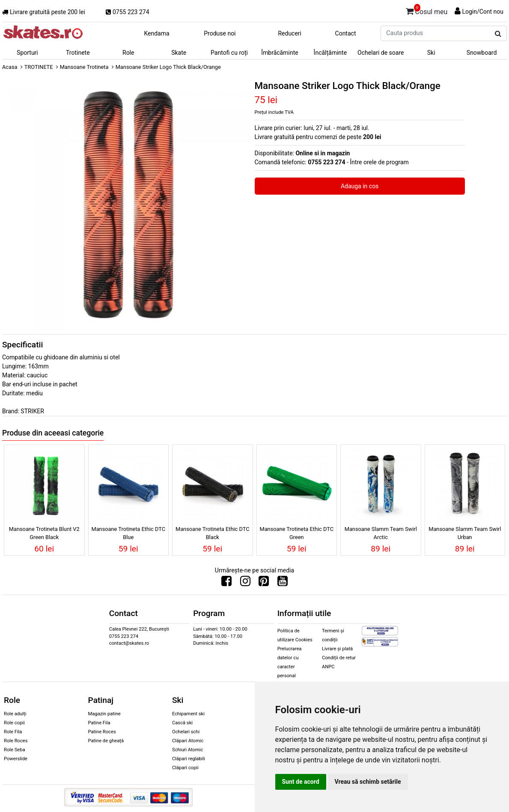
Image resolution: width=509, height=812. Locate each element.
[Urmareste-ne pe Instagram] (245, 583)
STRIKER (32, 411)
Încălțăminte (330, 53)
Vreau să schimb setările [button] (368, 782)
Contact (346, 33)
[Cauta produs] (498, 34)
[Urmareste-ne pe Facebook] (226, 583)
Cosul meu (427, 10)
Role (128, 53)
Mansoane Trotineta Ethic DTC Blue (128, 533)
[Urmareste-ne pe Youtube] (283, 583)
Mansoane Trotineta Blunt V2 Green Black (44, 533)
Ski (431, 53)
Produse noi (220, 33)
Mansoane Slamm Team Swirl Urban (465, 533)
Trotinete (78, 53)
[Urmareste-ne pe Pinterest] (264, 583)
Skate (179, 53)
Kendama (156, 33)
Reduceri (290, 33)
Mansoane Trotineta (84, 67)
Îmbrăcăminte (280, 53)
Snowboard (482, 53)
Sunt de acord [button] (301, 782)
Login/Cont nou (483, 12)
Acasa (10, 67)
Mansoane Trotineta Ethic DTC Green (296, 533)
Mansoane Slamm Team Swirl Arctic (381, 533)
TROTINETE (39, 67)
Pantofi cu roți (229, 53)
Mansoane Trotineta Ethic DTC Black (213, 533)
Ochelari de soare (381, 53)
